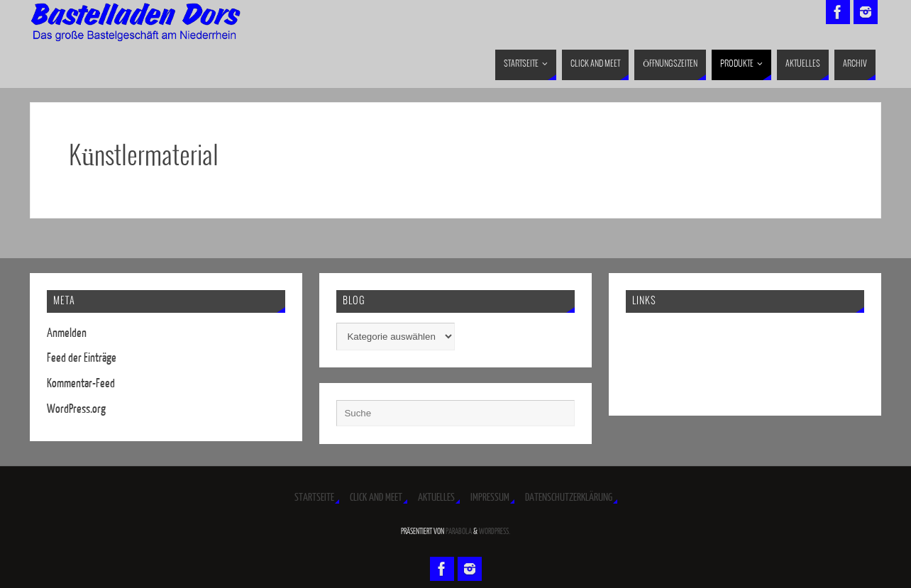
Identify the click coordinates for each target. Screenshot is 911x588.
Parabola (459, 532)
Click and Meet (376, 498)
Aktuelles (436, 498)
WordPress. (495, 532)
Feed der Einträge (82, 358)
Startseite (314, 498)
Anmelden (67, 333)
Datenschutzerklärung (569, 498)
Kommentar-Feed (81, 383)
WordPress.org (76, 409)
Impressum (490, 498)
